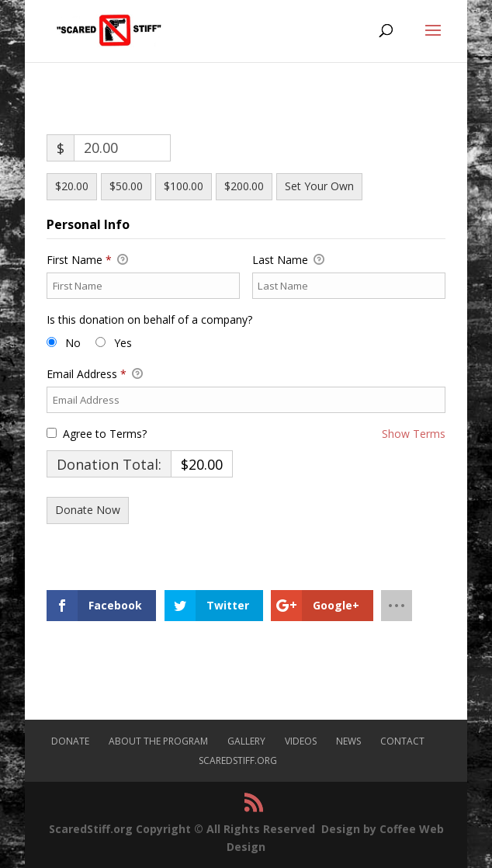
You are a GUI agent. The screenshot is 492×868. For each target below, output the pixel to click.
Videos (301, 741)
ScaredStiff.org (238, 760)
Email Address (95, 374)
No (73, 343)
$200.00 (244, 186)
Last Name (288, 260)
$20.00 (72, 186)
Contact (402, 741)
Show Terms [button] (414, 434)
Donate (70, 741)
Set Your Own (319, 186)
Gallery (246, 741)
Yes (123, 343)
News (348, 741)
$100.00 (184, 186)
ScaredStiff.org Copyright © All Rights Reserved (182, 829)
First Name (87, 260)
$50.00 (126, 186)
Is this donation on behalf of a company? (149, 319)
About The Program (158, 741)
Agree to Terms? (105, 434)
